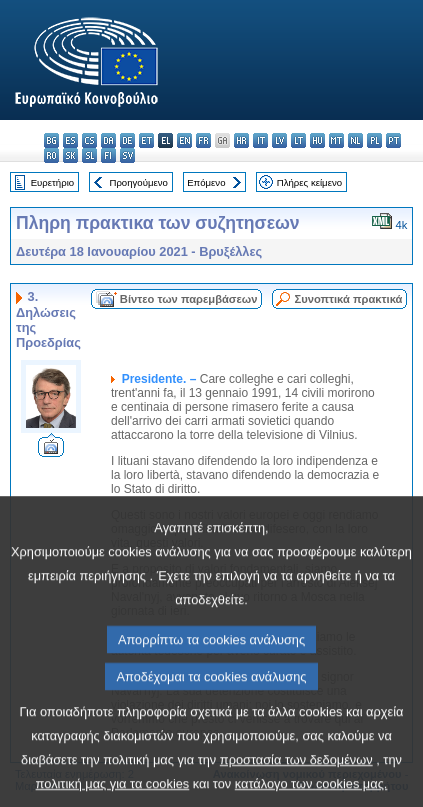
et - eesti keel (146, 140)
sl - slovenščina (89, 155)
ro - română (51, 155)
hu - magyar (317, 140)
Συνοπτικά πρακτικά (348, 299)
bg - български (51, 140)
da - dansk (108, 140)
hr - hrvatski (241, 140)
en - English (184, 140)
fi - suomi (108, 155)
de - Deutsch (127, 140)
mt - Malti (336, 140)
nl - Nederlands (355, 140)
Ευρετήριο (52, 182)
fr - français (203, 140)
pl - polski (374, 140)
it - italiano (260, 140)
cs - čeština (89, 140)
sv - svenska (127, 155)
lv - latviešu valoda (279, 140)
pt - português (393, 140)
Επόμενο (206, 182)
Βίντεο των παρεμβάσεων (189, 299)
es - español (70, 140)
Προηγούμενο (138, 182)
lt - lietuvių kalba (298, 140)
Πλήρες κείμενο (309, 182)
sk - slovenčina (70, 155)
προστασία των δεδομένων (296, 783)
